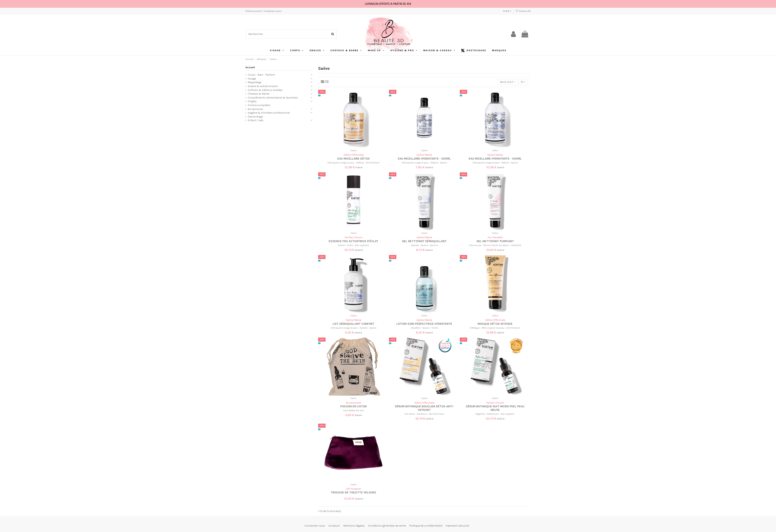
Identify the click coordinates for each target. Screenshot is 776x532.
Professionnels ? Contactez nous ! (264, 11)
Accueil (250, 67)
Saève (353, 151)
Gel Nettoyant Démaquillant (424, 241)
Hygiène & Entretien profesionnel (269, 113)
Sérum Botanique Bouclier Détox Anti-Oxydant (424, 408)
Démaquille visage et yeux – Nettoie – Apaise (424, 163)
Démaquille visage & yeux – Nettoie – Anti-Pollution (354, 163)
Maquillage (255, 82)
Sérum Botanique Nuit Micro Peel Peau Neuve (495, 408)
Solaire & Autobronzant (263, 86)
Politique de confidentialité (426, 526)
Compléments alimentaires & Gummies (273, 98)
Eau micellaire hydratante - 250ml (424, 159)
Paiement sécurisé (457, 526)
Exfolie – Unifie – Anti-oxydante (354, 245)
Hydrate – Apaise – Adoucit (424, 245)
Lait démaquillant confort (353, 324)
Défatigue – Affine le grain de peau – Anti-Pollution (495, 328)
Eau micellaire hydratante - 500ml (495, 159)
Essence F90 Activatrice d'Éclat (353, 241)
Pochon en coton (353, 406)
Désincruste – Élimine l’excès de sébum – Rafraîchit (495, 245)
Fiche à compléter (259, 105)
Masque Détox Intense (495, 324)
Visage (252, 79)
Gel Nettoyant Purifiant (495, 241)
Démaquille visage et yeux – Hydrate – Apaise (354, 328)
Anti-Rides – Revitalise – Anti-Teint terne (424, 414)
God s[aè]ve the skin (354, 411)
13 (523, 82)
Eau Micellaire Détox (354, 159)
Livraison (334, 526)
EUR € (507, 11)
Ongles (252, 101)
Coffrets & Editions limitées (265, 90)
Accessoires (255, 109)
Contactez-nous (315, 526)
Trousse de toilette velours (353, 492)
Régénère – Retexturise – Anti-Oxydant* (495, 414)
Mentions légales (354, 526)
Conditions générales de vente (387, 526)
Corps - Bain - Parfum (261, 75)
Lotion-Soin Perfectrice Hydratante (424, 324)
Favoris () (523, 11)
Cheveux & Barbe (259, 94)
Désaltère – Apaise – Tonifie (424, 328)
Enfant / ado (256, 120)
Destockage (255, 117)
